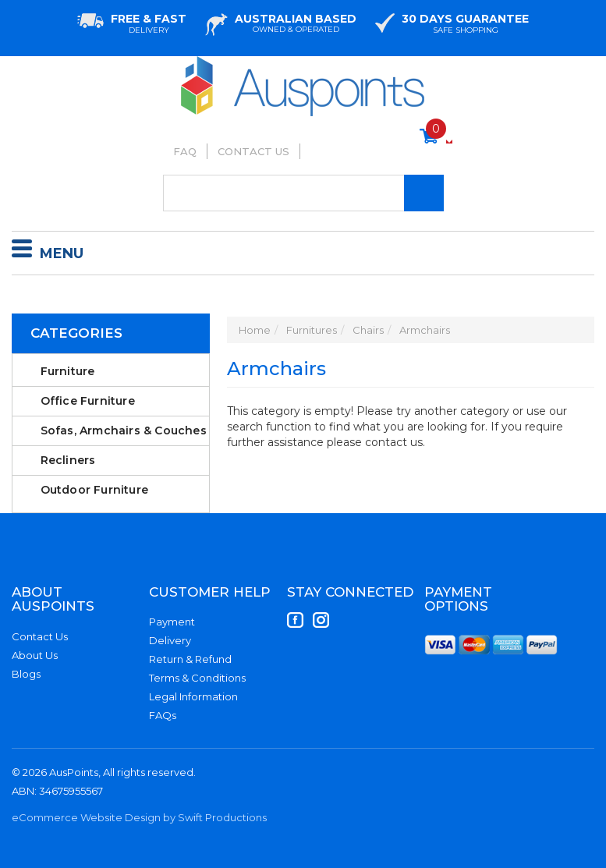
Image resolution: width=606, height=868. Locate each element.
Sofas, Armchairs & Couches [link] (124, 430)
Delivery (170, 640)
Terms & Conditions (197, 678)
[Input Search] (303, 193)
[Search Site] (424, 193)
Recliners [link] (68, 460)
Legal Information (193, 696)
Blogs (26, 674)
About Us (35, 655)
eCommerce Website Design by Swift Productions (139, 817)
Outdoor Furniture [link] (94, 490)
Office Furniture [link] (88, 401)
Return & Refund (190, 659)
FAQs (163, 715)
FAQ (185, 151)
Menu (48, 251)
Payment (172, 622)
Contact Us (253, 151)
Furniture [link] (68, 371)
